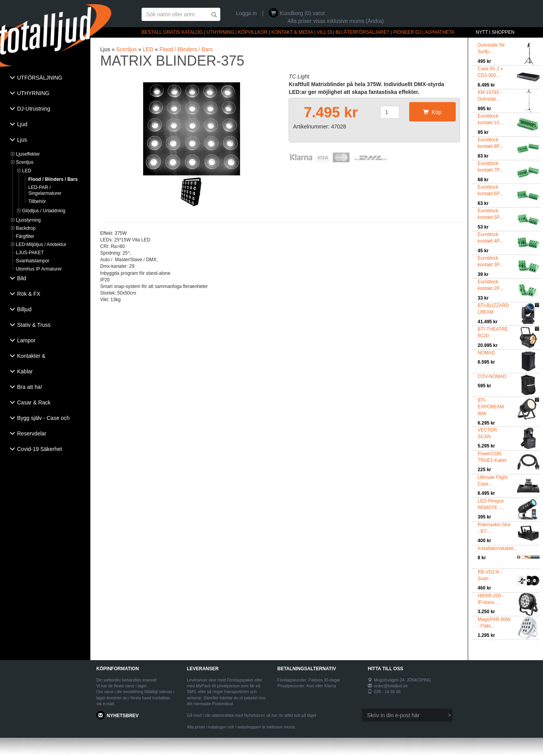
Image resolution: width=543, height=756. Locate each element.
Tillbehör (37, 201)
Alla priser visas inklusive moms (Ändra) (335, 21)
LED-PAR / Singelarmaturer (45, 190)
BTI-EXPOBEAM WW (491, 407)
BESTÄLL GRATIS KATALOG (172, 32)
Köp (432, 112)
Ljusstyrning (28, 220)
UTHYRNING (220, 32)
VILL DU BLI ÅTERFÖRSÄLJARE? (353, 32)
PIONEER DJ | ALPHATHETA (424, 32)
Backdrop (26, 228)
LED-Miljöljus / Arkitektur (41, 244)
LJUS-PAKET (30, 253)
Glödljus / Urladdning (44, 211)
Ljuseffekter (28, 154)
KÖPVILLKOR (253, 32)
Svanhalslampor (33, 261)
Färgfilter (25, 236)
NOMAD (487, 353)
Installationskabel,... (498, 548)
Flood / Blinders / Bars (53, 179)
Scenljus (25, 162)
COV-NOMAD (492, 376)
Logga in (246, 13)
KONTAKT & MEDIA (292, 32)
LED (27, 171)
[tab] (45, 78)
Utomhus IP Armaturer (39, 269)
